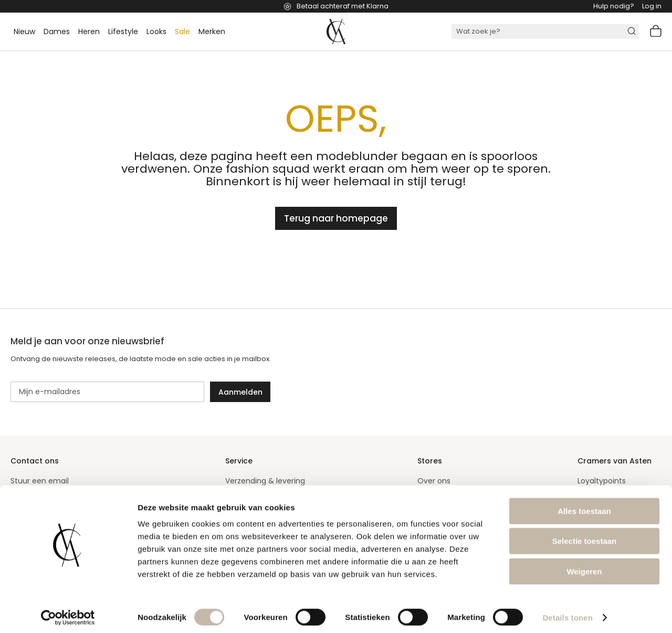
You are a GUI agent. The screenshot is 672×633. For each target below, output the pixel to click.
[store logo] (336, 31)
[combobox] (545, 31)
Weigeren (584, 566)
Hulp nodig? (614, 6)
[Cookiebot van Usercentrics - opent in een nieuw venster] (68, 613)
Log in (652, 6)
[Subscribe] (240, 392)
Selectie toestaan (585, 536)
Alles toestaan (584, 506)
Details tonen (567, 612)
